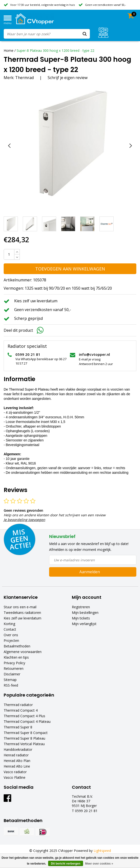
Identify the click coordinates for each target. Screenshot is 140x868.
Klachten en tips (16, 657)
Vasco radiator (15, 772)
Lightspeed (102, 851)
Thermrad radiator (18, 705)
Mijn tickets (81, 618)
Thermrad (24, 78)
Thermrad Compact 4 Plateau (27, 721)
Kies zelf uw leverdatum (22, 618)
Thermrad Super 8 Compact (26, 733)
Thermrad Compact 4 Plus (24, 716)
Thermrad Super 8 (18, 727)
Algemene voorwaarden (23, 652)
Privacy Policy (14, 663)
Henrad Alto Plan (17, 761)
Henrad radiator (16, 755)
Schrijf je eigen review (68, 78)
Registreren (81, 607)
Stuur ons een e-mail (20, 607)
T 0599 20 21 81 (85, 811)
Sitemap (10, 680)
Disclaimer (12, 674)
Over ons (11, 635)
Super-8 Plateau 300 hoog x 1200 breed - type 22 (55, 50)
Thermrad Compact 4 (21, 710)
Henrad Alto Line (17, 766)
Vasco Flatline (15, 777)
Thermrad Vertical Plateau (24, 744)
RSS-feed (11, 685)
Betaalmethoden (17, 646)
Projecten (11, 640)
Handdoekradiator (18, 749)
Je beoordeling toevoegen (24, 520)
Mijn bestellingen (85, 613)
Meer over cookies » (99, 864)
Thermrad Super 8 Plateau (24, 738)
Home (9, 50)
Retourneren (14, 668)
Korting (9, 624)
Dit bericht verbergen (66, 864)
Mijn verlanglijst (84, 624)
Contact (10, 629)
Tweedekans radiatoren (22, 613)
